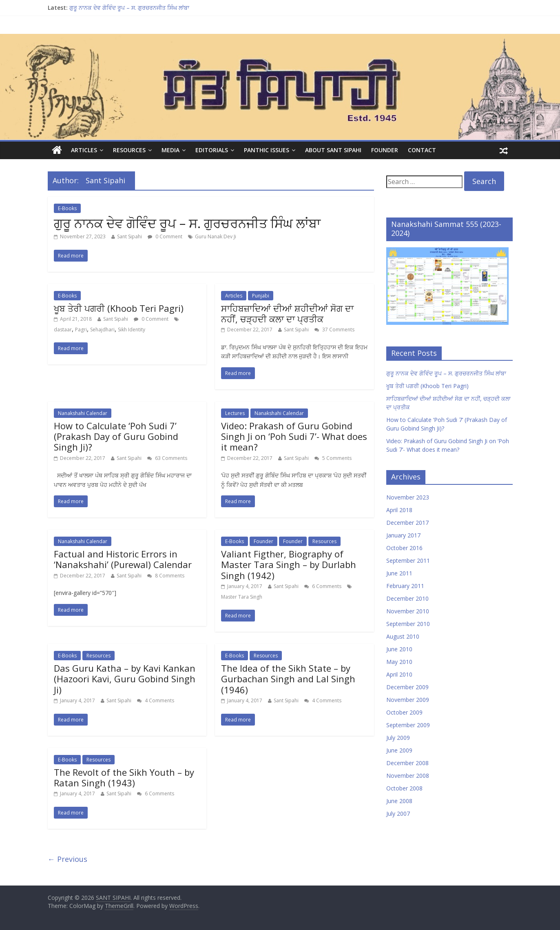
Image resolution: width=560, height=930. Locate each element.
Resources (129, 150)
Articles (84, 150)
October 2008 (404, 788)
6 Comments (323, 586)
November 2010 (408, 611)
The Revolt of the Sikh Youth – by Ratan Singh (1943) (124, 777)
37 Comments (334, 330)
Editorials (212, 150)
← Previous (68, 859)
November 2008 (408, 776)
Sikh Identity (132, 330)
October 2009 (404, 712)
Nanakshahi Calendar (83, 413)
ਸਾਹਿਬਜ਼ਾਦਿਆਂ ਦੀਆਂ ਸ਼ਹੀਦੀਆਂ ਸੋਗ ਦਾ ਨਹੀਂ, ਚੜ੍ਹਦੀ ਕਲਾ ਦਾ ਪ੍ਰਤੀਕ (287, 313)
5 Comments (333, 458)
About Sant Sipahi (333, 150)
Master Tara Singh (242, 597)
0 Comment (165, 236)
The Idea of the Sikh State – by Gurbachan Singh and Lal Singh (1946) (288, 679)
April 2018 (399, 510)
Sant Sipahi (129, 236)
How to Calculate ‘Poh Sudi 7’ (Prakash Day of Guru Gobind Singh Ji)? (116, 436)
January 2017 (403, 535)
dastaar (63, 330)
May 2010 (399, 662)
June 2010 (399, 649)
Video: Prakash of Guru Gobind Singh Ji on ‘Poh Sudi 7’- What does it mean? (294, 436)
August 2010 (403, 636)
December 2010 (407, 598)
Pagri (81, 330)
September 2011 (408, 560)
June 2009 (399, 750)
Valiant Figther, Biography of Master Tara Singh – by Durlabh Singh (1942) (289, 565)
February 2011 (405, 586)
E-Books (67, 208)
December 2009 (407, 687)
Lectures (235, 413)
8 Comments (166, 576)
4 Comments (156, 700)
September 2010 (408, 624)
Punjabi (261, 296)
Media (170, 150)
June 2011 (399, 573)
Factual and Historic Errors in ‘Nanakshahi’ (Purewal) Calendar (123, 559)
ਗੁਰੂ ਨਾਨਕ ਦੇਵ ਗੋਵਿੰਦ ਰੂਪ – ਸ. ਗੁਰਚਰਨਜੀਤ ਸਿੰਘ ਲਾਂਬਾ (129, 8)
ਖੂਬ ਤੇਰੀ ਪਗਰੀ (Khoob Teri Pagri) (119, 308)
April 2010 (399, 674)
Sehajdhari (102, 330)
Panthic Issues (267, 150)
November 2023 (408, 497)
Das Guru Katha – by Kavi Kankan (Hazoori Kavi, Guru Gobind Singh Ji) (125, 679)
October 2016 (404, 548)
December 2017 (407, 523)
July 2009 (398, 738)
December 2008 (407, 763)
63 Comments (167, 458)
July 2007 (398, 813)
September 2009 (408, 725)
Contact (422, 150)
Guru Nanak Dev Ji (216, 236)
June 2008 (399, 801)
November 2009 (408, 700)
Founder (385, 150)
